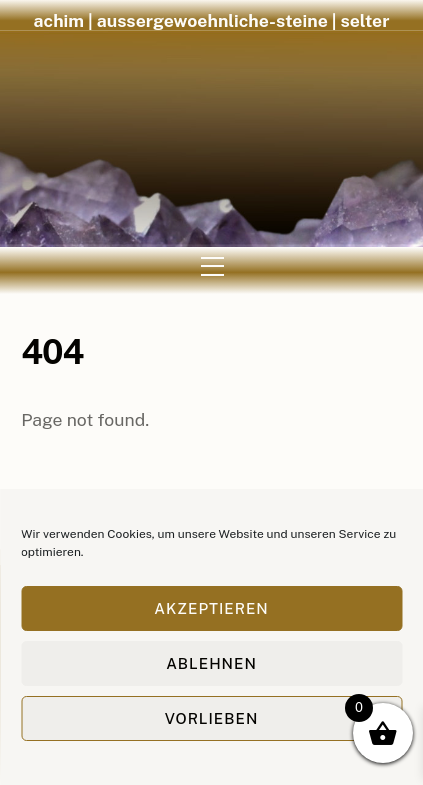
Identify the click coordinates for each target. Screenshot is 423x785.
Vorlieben (212, 718)
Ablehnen (211, 663)
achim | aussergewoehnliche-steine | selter (212, 20)
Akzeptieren (211, 608)
